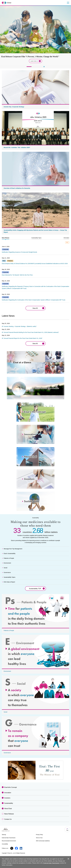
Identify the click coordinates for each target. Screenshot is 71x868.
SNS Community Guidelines (43, 841)
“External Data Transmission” (51, 863)
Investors (7, 798)
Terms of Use (39, 838)
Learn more (34, 61)
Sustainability (9, 803)
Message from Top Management (13, 549)
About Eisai (8, 809)
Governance (7, 572)
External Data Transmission (9, 838)
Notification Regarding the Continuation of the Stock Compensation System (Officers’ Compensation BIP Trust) (34, 300)
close (68, 859)
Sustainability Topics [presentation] (36, 238)
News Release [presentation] (6, 238)
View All (35, 308)
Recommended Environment (9, 841)
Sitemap (4, 835)
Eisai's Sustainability (10, 553)
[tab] (6, 238)
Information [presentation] (66, 238)
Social (5, 568)
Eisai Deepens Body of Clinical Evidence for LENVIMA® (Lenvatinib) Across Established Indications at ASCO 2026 (35, 264)
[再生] (44, 67)
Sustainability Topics (10, 577)
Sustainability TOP (35, 589)
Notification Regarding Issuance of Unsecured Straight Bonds (19, 252)
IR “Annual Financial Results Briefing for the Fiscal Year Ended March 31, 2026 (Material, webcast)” (30, 332)
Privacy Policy (39, 835)
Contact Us (8, 819)
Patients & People (9, 558)
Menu (68, 3)
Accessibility (5, 844)
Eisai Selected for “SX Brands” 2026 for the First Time (17, 275)
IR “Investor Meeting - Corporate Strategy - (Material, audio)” (19, 326)
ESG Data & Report (9, 582)
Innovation (8, 793)
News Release (9, 814)
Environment (7, 563)
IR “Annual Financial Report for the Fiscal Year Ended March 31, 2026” (22, 338)
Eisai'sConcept (10, 787)
